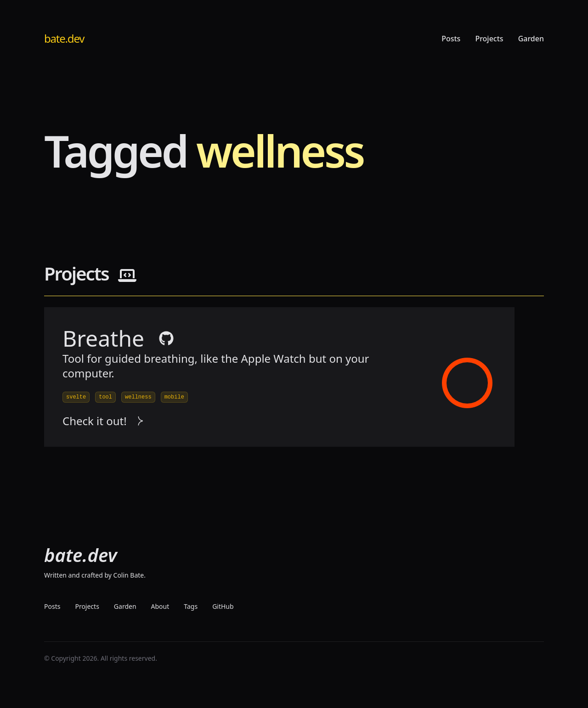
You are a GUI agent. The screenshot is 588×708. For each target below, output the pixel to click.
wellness (138, 397)
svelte (76, 397)
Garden (531, 39)
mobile (174, 397)
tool (105, 397)
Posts (451, 39)
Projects (489, 39)
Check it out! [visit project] (103, 421)
